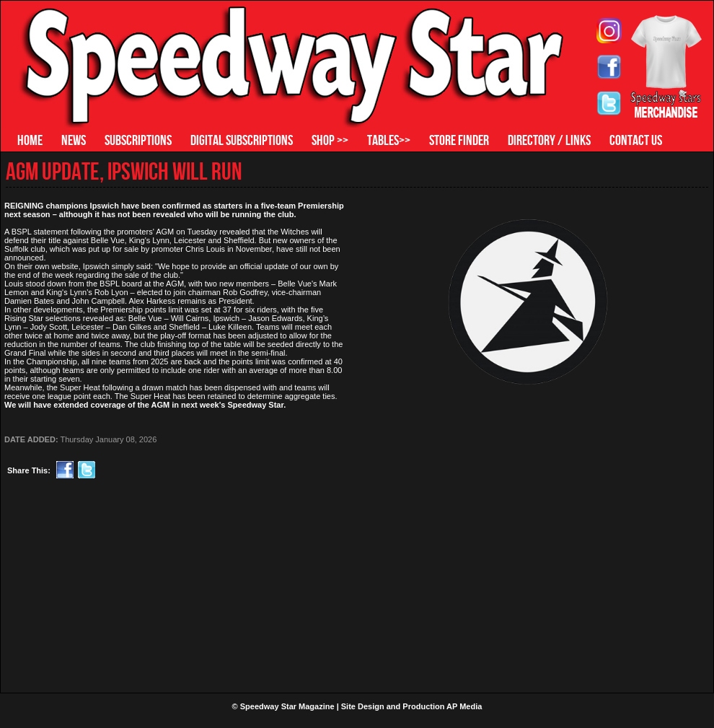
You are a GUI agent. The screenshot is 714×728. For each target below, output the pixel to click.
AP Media (464, 706)
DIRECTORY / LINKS (549, 140)
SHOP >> (330, 140)
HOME (30, 140)
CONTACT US (636, 140)
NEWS (74, 140)
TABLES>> (389, 140)
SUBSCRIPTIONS (138, 140)
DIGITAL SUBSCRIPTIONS (242, 140)
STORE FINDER (459, 140)
